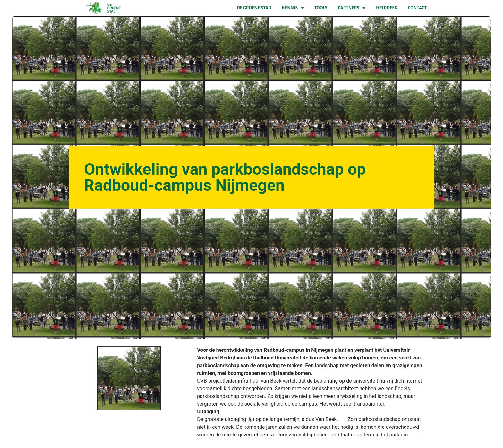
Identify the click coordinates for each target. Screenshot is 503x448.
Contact (417, 8)
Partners (352, 8)
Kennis (293, 8)
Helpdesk (387, 8)
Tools (321, 8)
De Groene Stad (254, 8)
